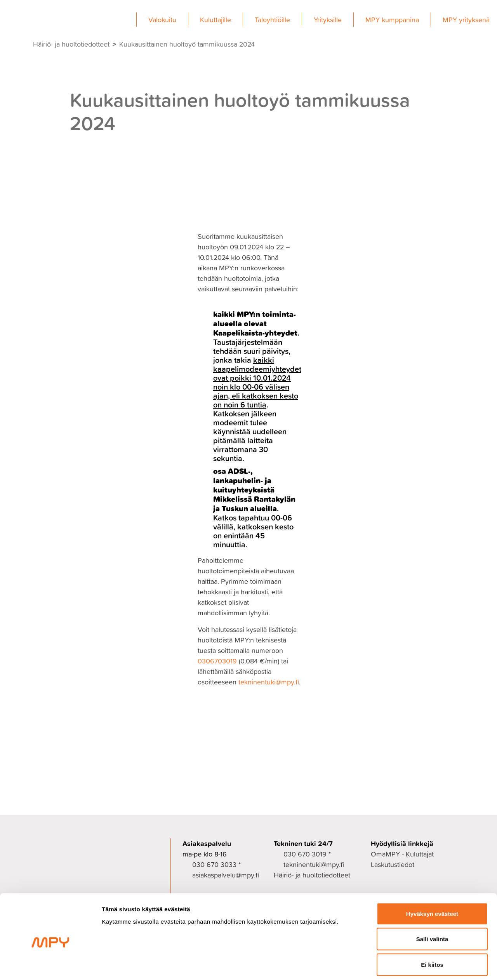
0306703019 (217, 661)
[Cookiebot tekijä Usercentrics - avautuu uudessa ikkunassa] (50, 965)
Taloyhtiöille (272, 20)
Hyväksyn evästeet (432, 878)
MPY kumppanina (392, 20)
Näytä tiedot (415, 965)
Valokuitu (162, 20)
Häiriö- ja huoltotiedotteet (71, 44)
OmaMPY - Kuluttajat (402, 854)
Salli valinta (432, 904)
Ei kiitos (432, 929)
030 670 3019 (305, 854)
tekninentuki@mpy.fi (269, 682)
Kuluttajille (215, 20)
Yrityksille (328, 20)
